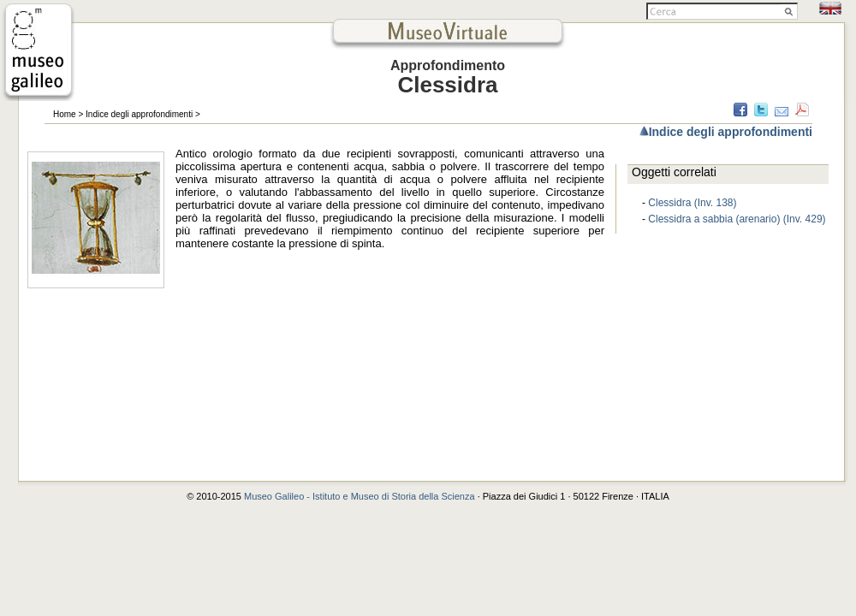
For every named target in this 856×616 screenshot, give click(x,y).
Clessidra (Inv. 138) (692, 203)
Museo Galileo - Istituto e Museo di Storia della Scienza (360, 496)
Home (65, 114)
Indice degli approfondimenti (139, 114)
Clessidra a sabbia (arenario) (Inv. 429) (737, 219)
